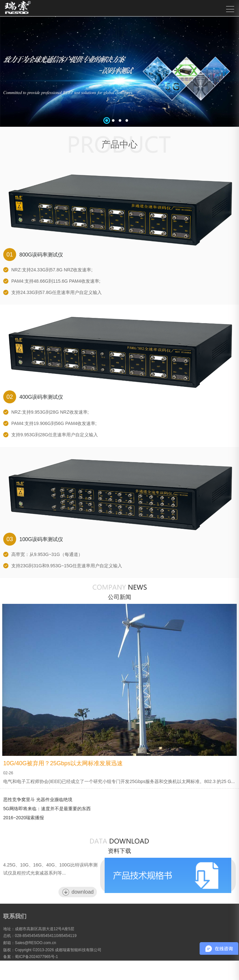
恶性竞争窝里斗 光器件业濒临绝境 (38, 800)
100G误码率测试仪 (33, 539)
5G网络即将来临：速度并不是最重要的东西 (47, 809)
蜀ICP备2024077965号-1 (36, 957)
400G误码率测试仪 (33, 397)
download (78, 892)
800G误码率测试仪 (33, 255)
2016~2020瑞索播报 (24, 818)
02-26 (8, 773)
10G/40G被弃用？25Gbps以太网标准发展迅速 (63, 763)
